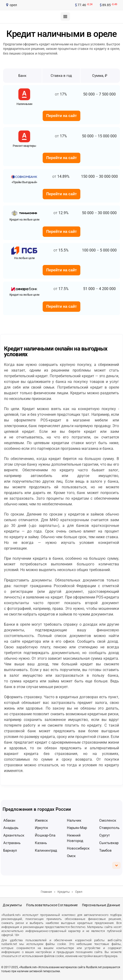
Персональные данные (101, 905)
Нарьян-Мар (77, 828)
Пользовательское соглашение (52, 905)
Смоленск (108, 820)
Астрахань (12, 843)
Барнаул (10, 850)
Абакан (9, 820)
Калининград (46, 850)
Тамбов (105, 850)
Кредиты (64, 892)
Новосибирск (78, 848)
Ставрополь (109, 828)
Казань (41, 843)
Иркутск (41, 828)
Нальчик (74, 820)
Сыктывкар (109, 843)
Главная (46, 892)
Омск (71, 856)
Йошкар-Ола (45, 835)
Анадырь (11, 828)
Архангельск (14, 835)
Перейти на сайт (61, 116)
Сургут (105, 835)
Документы (12, 905)
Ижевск (41, 820)
